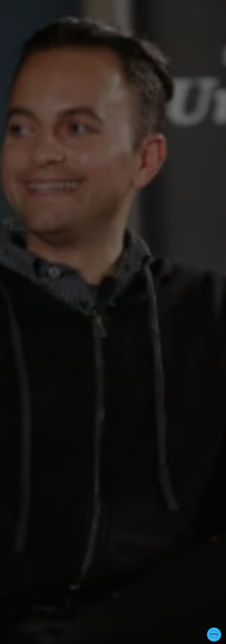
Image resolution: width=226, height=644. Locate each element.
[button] (214, 635)
